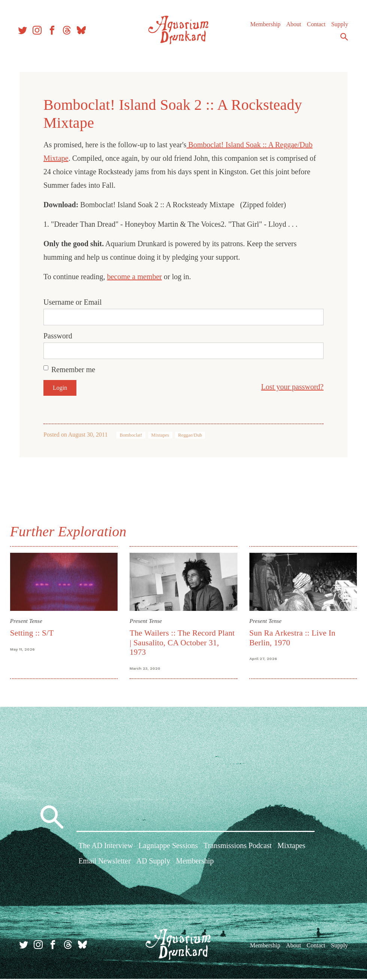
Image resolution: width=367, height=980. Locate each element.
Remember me (73, 370)
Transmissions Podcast (238, 848)
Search (343, 39)
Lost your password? (292, 387)
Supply (338, 26)
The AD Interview (106, 848)
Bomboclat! (131, 435)
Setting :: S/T (34, 632)
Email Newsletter (104, 863)
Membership (264, 26)
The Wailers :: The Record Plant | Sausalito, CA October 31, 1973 (183, 642)
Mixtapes (160, 435)
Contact (315, 26)
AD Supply (153, 863)
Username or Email (73, 302)
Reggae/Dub (190, 435)
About (292, 26)
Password (58, 336)
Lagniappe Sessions (168, 848)
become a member (135, 277)
